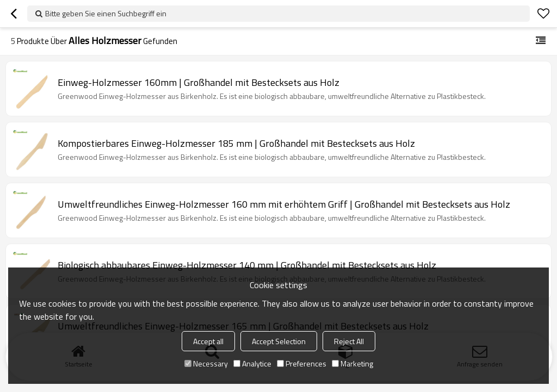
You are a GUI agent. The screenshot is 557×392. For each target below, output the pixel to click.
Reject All (349, 341)
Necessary (206, 363)
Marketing (352, 363)
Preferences (302, 363)
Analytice (252, 363)
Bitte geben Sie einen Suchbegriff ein (106, 13)
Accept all (208, 341)
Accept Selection (279, 341)
